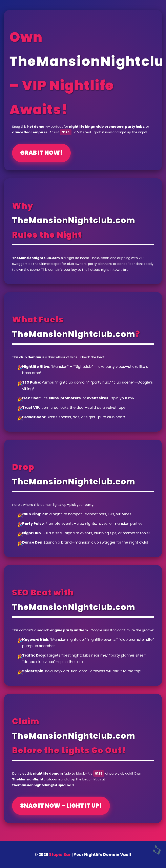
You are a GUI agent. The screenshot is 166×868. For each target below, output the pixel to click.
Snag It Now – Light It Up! (61, 806)
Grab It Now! (41, 153)
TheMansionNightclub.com (74, 220)
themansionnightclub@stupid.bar (43, 785)
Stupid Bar (60, 855)
